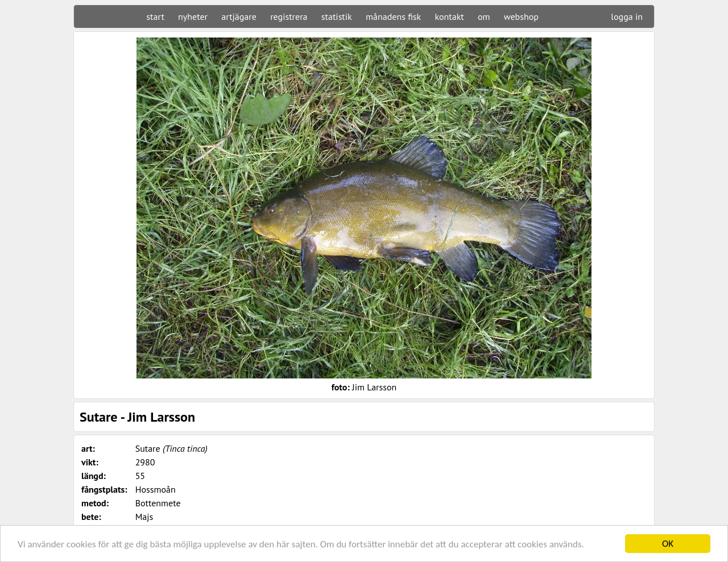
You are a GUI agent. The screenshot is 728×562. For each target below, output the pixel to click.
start (155, 16)
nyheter (193, 16)
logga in (627, 16)
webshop (521, 16)
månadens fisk (393, 16)
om (484, 16)
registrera (289, 16)
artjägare (239, 16)
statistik (337, 16)
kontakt (449, 16)
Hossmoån (156, 489)
